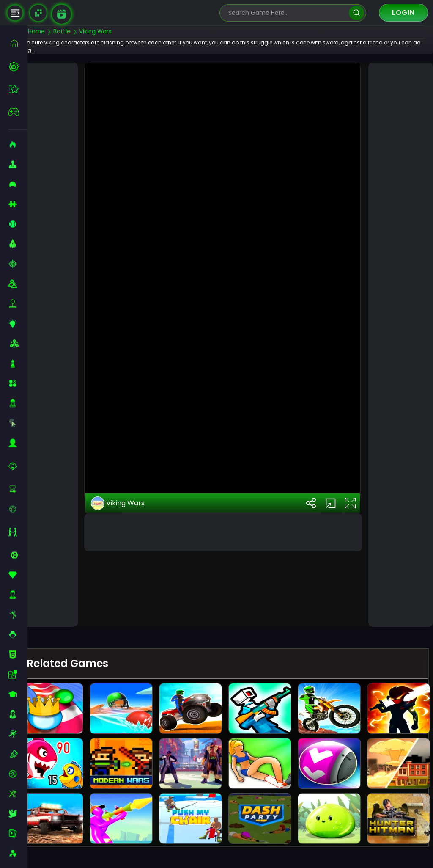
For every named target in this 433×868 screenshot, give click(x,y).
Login (403, 12)
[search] (356, 13)
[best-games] (18, 66)
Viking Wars (131, 571)
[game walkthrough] (62, 14)
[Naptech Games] (38, 13)
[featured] (18, 89)
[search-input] (287, 13)
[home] (18, 43)
